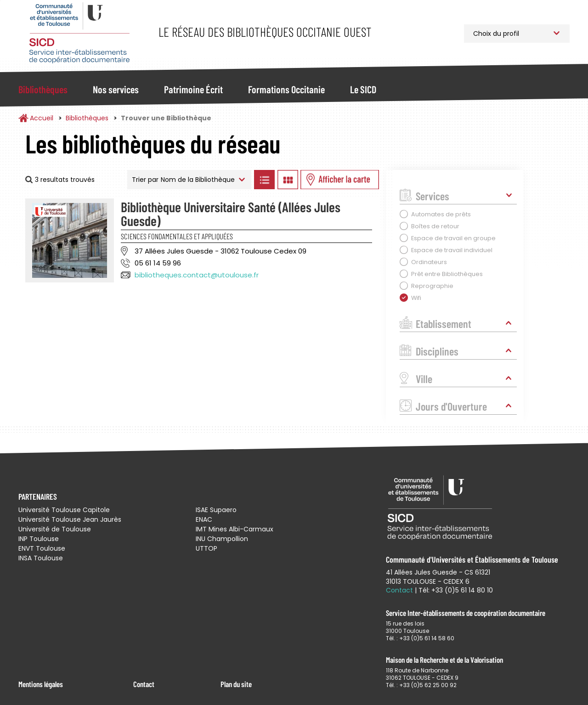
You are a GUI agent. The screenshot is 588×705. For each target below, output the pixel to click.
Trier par (145, 180)
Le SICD (363, 89)
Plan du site (236, 684)
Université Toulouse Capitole (64, 510)
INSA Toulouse (41, 558)
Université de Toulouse (55, 529)
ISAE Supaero (216, 510)
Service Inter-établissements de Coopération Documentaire (79, 33)
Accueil (42, 118)
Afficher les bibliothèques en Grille (288, 180)
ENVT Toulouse (42, 548)
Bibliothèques (43, 89)
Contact (144, 684)
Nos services (116, 89)
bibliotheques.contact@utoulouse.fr (197, 275)
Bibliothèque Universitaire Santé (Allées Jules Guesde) (231, 214)
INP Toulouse (39, 539)
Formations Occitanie (286, 89)
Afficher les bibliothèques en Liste (264, 180)
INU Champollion (222, 539)
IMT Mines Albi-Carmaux (235, 529)
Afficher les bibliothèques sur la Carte (340, 180)
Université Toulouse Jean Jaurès (70, 519)
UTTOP (206, 548)
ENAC (204, 519)
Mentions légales (41, 684)
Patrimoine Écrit (193, 89)
